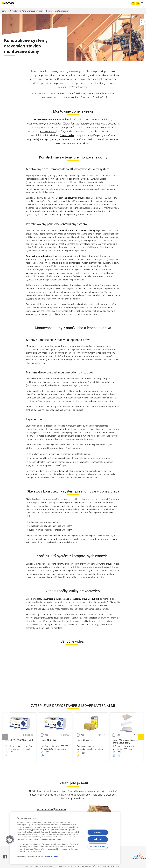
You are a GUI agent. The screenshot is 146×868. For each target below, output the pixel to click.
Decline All (98, 839)
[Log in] (138, 4)
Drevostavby (15, 11)
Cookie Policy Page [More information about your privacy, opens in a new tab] (51, 856)
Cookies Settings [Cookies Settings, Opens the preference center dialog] (98, 846)
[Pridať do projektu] (9, 735)
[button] (143, 4)
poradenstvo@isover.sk (52, 809)
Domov (5, 11)
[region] (65, 838)
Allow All (98, 832)
